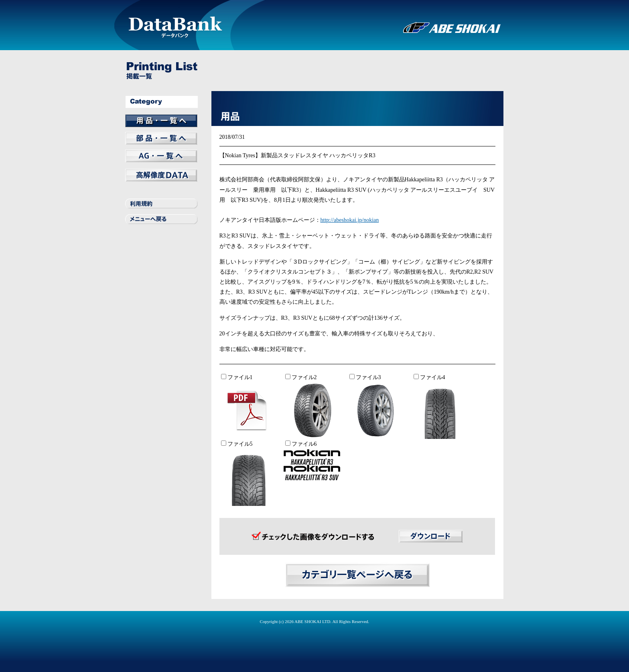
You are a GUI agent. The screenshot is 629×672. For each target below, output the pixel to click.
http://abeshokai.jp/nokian (350, 220)
